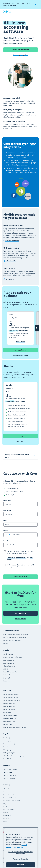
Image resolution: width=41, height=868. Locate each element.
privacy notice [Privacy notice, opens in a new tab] (18, 847)
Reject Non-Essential (20, 859)
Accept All (20, 865)
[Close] (34, 831)
